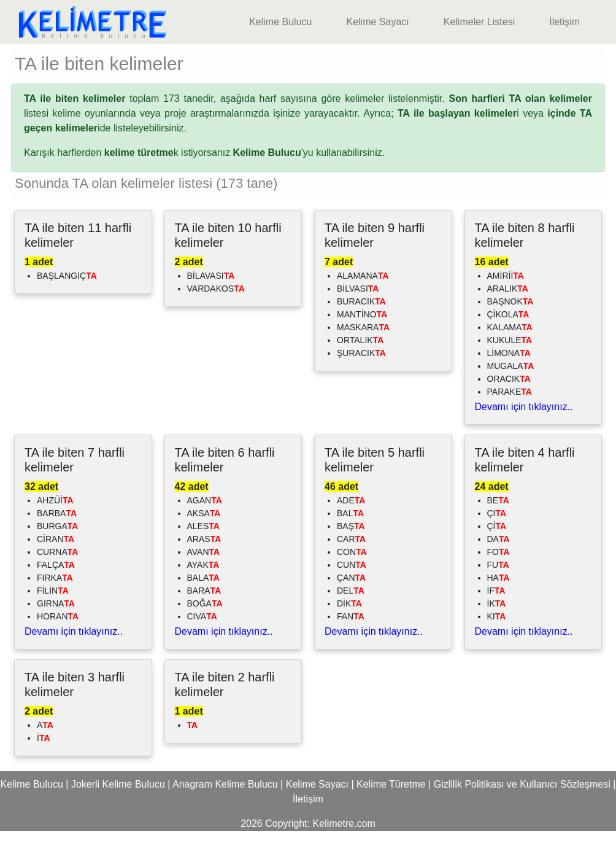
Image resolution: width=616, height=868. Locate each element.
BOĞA (205, 640)
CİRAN (56, 576)
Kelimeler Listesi (479, 22)
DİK (349, 640)
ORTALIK (360, 377)
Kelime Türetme (391, 821)
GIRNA (56, 640)
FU (498, 602)
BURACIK (361, 338)
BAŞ (351, 563)
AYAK (203, 602)
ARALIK (508, 325)
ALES (203, 563)
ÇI (497, 550)
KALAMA (510, 364)
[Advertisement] (308, 63)
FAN (351, 653)
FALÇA (56, 602)
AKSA (204, 550)
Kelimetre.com (344, 860)
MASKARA (363, 364)
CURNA (57, 589)
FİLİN (53, 627)
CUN (352, 602)
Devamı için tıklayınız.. (524, 444)
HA (499, 614)
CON (352, 589)
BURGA (57, 563)
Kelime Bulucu (280, 22)
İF (496, 627)
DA (499, 576)
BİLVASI (358, 325)
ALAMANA (363, 312)
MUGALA (511, 403)
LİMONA (509, 390)
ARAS (204, 576)
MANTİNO (362, 351)
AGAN (205, 537)
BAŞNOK (510, 338)
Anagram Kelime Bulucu (225, 821)
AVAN (204, 589)
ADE (351, 537)
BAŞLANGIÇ (67, 312)
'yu (273, 189)
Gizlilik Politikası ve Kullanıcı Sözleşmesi (522, 821)
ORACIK (509, 416)
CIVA (202, 653)
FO (499, 589)
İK (497, 640)
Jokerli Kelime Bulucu (118, 821)
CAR (351, 576)
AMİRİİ (506, 312)
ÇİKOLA (508, 351)
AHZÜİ (55, 537)
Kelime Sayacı (377, 22)
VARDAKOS (216, 325)
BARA (204, 627)
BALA (203, 614)
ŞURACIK (361, 390)
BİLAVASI (211, 312)
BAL (350, 550)
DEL (351, 627)
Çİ (497, 563)
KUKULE (510, 377)
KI (497, 653)
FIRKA (55, 614)
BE (498, 537)
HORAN (58, 653)
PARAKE (510, 428)
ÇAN (351, 614)
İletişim (564, 22)
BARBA (57, 550)
